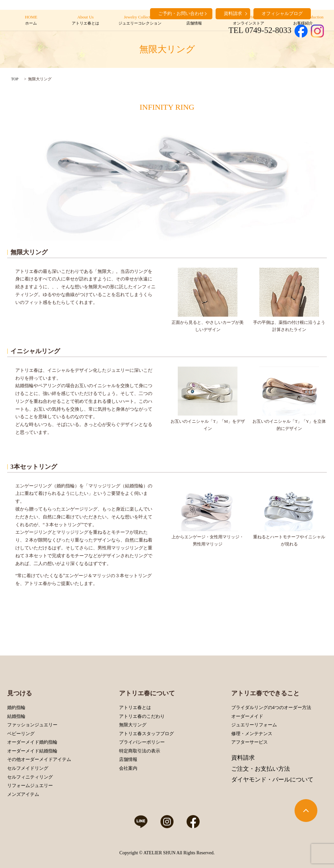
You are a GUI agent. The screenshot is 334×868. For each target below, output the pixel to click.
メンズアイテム (23, 794)
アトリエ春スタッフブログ (146, 734)
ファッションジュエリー (32, 725)
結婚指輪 (16, 716)
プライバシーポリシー (142, 742)
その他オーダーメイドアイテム (39, 759)
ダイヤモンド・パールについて (272, 780)
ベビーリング (21, 734)
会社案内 (128, 768)
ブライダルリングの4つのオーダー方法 (271, 708)
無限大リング (133, 725)
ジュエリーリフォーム (254, 725)
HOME (31, 21)
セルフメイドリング (28, 768)
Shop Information (194, 21)
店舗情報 (128, 759)
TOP (15, 79)
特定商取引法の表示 (140, 751)
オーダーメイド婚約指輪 (32, 742)
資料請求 (243, 758)
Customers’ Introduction (303, 21)
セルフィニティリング (30, 777)
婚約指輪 (16, 708)
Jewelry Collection (140, 21)
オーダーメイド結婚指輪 (32, 751)
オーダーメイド (247, 716)
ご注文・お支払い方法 (261, 769)
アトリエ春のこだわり (142, 716)
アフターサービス (250, 742)
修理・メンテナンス (252, 734)
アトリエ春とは (135, 708)
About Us (85, 21)
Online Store (248, 21)
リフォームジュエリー (30, 786)
